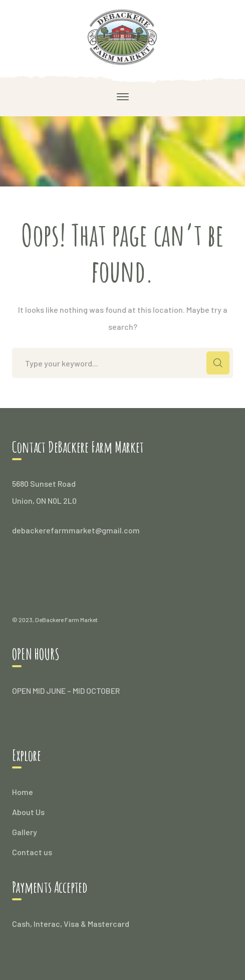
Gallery (25, 832)
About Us (28, 812)
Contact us (32, 852)
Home (23, 792)
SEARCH (218, 363)
